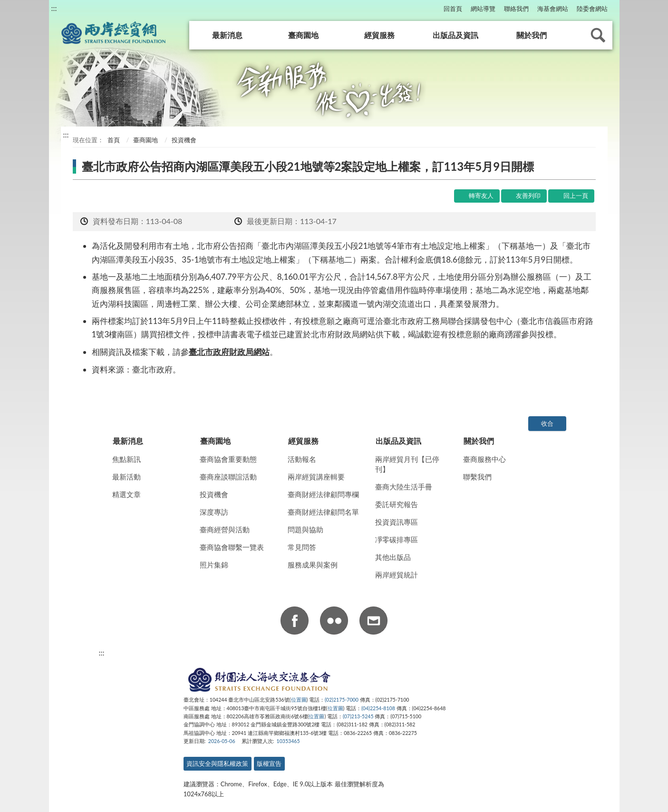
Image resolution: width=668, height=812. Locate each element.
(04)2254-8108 (378, 708)
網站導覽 (483, 9)
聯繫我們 (477, 477)
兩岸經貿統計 (397, 575)
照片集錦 (214, 565)
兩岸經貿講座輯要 (316, 477)
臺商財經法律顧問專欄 (323, 494)
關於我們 (532, 35)
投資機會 (214, 494)
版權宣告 (269, 763)
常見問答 (302, 547)
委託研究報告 (397, 504)
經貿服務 (379, 35)
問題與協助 (305, 529)
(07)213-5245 (358, 716)
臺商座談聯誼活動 (228, 477)
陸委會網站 (592, 9)
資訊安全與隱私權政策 (217, 763)
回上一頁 (576, 196)
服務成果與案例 (313, 565)
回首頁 (453, 9)
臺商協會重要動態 (228, 459)
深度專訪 (214, 512)
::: (54, 8)
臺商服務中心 (484, 459)
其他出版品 (393, 557)
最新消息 (227, 35)
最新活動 (126, 477)
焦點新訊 (126, 459)
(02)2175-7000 (342, 700)
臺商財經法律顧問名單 (323, 512)
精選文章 (126, 494)
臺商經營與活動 (225, 529)
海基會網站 (553, 9)
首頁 (113, 140)
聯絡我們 (516, 9)
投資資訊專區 (397, 522)
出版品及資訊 (455, 35)
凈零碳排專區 (397, 539)
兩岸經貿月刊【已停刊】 (407, 464)
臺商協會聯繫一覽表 (232, 547)
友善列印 (528, 196)
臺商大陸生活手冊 (404, 487)
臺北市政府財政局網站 (229, 352)
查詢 (598, 35)
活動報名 (302, 459)
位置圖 (299, 700)
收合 (547, 423)
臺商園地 (303, 35)
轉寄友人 (481, 196)
